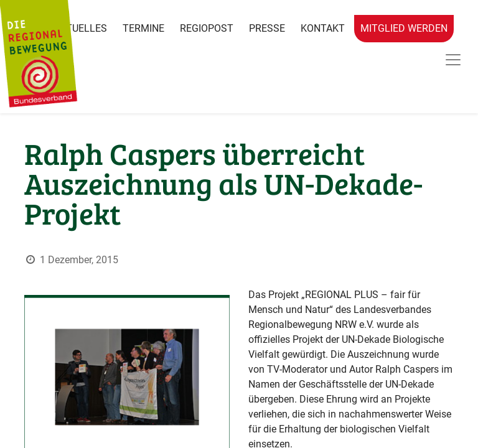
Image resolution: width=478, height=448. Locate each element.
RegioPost (207, 28)
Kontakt (323, 28)
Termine (143, 28)
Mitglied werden (404, 28)
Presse (267, 28)
